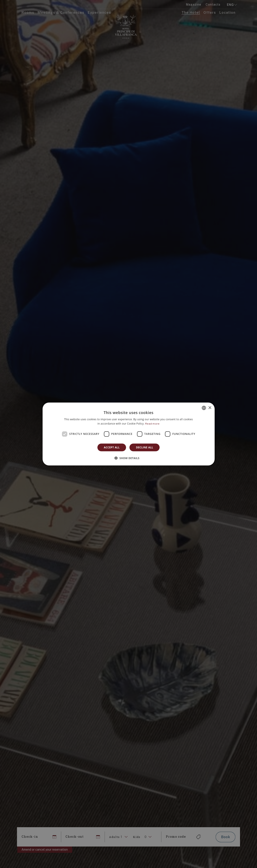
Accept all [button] (112, 447)
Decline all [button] (145, 447)
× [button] (210, 408)
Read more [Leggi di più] (152, 424)
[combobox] (204, 408)
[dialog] (129, 434)
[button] (129, 458)
